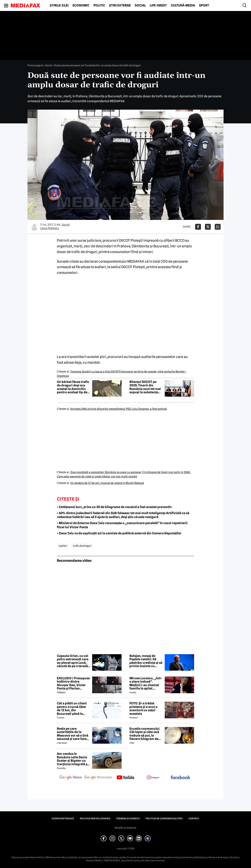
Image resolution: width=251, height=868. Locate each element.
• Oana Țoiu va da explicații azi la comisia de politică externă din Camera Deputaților (119, 533)
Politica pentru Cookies (95, 819)
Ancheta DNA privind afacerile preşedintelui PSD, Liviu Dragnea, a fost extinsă (119, 409)
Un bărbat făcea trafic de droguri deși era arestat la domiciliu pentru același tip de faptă (73, 387)
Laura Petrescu (50, 228)
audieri (63, 546)
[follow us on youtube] (125, 778)
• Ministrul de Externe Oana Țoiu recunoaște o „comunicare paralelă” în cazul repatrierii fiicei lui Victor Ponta (122, 525)
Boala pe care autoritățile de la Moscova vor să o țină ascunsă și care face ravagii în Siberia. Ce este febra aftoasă (73, 734)
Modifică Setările (125, 828)
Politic (99, 5)
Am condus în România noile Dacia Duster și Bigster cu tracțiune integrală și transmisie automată (73, 759)
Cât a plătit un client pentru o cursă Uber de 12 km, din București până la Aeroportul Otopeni (72, 709)
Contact (194, 819)
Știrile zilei (59, 5)
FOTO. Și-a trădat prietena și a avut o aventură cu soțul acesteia (143, 709)
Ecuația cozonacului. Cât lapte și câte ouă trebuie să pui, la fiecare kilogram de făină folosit (145, 734)
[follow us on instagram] (153, 778)
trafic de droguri (82, 546)
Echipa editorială (63, 819)
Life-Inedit (158, 5)
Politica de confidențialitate (164, 819)
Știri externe (120, 5)
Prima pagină (35, 65)
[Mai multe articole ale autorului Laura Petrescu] (34, 227)
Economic (81, 5)
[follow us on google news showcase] (98, 778)
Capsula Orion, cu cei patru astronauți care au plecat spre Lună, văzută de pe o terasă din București (73, 661)
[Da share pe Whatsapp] (218, 227)
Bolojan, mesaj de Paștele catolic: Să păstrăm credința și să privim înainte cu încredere (146, 661)
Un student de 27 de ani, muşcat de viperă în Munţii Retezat (107, 483)
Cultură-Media (183, 5)
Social (140, 5)
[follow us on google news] (71, 778)
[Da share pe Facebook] (198, 227)
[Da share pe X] (208, 227)
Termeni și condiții (128, 819)
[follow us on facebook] (180, 778)
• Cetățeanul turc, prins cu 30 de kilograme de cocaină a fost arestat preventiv (114, 507)
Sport (204, 5)
